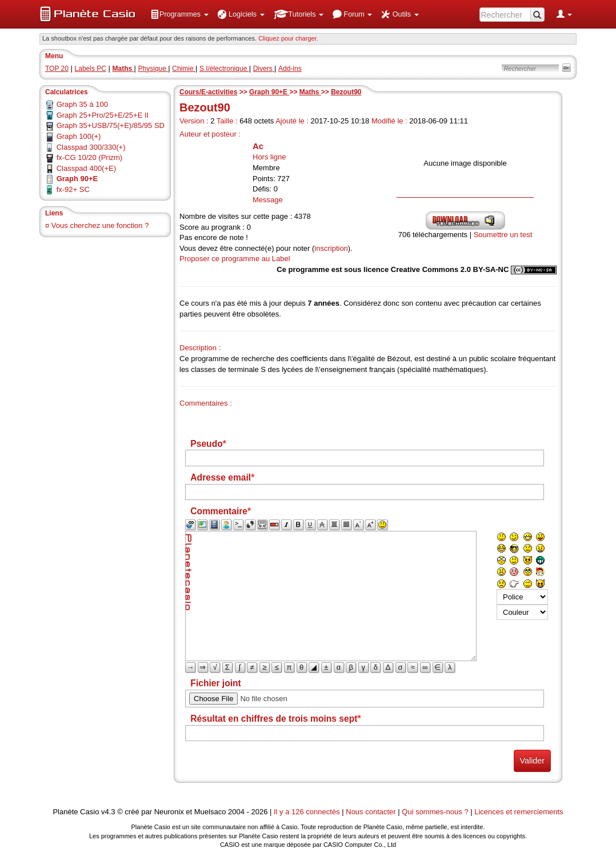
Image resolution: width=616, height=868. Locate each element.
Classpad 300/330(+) (91, 147)
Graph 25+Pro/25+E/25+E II (103, 115)
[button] (179, 14)
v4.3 (108, 812)
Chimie (184, 69)
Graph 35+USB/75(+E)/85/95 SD (111, 125)
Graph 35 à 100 (82, 104)
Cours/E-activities (208, 92)
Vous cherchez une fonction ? (100, 225)
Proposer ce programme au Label (235, 259)
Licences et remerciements (519, 812)
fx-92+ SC (73, 189)
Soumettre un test (503, 235)
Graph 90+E (269, 92)
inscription (331, 248)
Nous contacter (371, 812)
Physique (153, 69)
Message (268, 200)
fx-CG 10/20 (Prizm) (90, 157)
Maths (310, 92)
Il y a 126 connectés (308, 812)
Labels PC (91, 69)
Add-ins (290, 69)
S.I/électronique (224, 69)
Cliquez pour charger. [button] (288, 38)
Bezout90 (346, 92)
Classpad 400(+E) (86, 168)
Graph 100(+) (79, 136)
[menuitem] (179, 14)
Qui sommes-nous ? (435, 812)
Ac (258, 146)
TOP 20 (57, 69)
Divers (264, 69)
